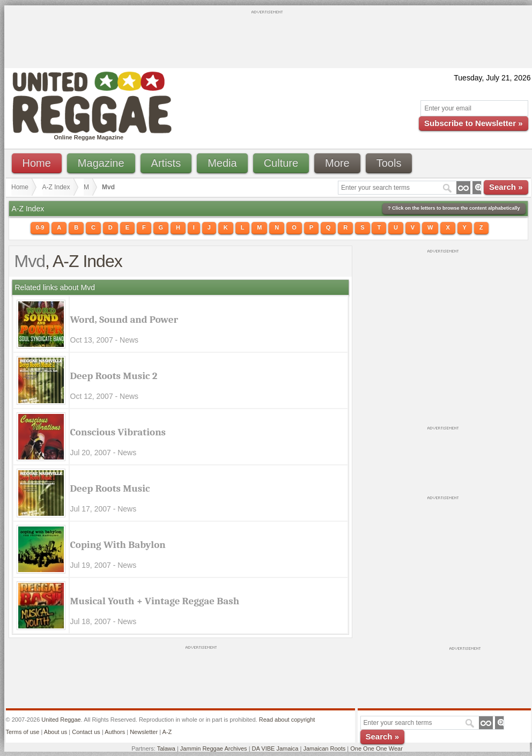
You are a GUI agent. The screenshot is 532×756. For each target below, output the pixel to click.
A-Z (167, 732)
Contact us (86, 732)
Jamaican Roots (324, 748)
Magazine (101, 163)
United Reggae (61, 720)
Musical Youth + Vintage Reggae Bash (155, 601)
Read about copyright (287, 720)
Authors (115, 732)
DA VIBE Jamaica (275, 748)
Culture (281, 163)
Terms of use (23, 732)
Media (222, 163)
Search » (506, 187)
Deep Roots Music (110, 488)
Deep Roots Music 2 (114, 376)
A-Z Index (56, 187)
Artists (166, 163)
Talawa (166, 748)
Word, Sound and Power (124, 320)
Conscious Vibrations (118, 432)
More (337, 163)
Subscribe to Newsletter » (473, 123)
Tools (389, 163)
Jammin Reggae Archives (214, 748)
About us (56, 732)
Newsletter (144, 732)
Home (37, 163)
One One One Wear (376, 748)
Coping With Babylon (118, 545)
